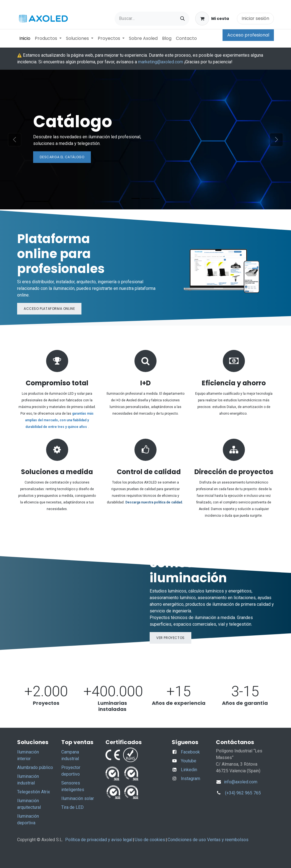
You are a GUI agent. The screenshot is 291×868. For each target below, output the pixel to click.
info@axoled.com (240, 782)
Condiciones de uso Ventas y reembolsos (208, 840)
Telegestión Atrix (34, 792)
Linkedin (189, 770)
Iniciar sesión (255, 18)
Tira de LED (72, 807)
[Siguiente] (277, 140)
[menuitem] (25, 38)
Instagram (191, 779)
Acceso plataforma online (49, 309)
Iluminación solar (78, 798)
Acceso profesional (248, 35)
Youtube (189, 761)
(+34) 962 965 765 (243, 793)
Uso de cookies (150, 840)
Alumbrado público (35, 767)
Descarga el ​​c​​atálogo (62, 157)
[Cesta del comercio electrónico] (212, 19)
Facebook (190, 752)
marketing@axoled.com (161, 62)
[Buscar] (182, 19)
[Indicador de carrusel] (136, 198)
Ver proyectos (170, 638)
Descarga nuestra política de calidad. (154, 502)
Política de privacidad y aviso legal (99, 840)
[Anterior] (14, 140)
